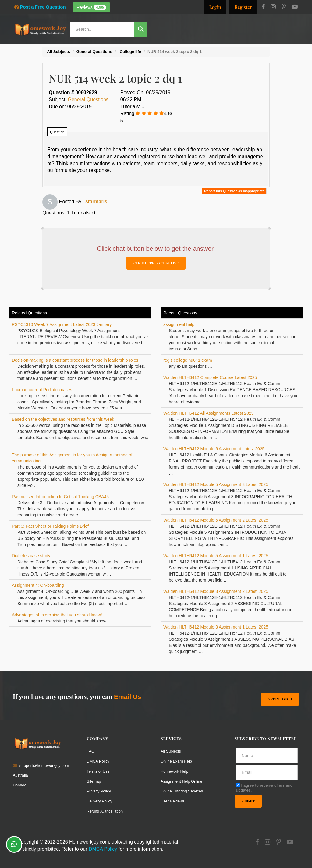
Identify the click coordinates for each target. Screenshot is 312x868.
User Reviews (173, 801)
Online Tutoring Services (183, 791)
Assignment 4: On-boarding (38, 586)
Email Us (128, 697)
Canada (20, 785)
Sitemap (94, 781)
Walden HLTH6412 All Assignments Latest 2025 (209, 413)
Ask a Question (281, 46)
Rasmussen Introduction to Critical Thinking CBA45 (60, 497)
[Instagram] (273, 7)
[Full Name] (267, 756)
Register (243, 7)
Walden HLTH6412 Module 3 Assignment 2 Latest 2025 (216, 592)
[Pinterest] (284, 7)
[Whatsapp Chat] (14, 844)
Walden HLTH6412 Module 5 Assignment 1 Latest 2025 (216, 556)
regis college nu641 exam (188, 360)
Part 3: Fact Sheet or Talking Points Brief (50, 526)
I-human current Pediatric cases (42, 390)
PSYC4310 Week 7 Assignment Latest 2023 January (62, 325)
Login (215, 7)
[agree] (238, 785)
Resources (178, 47)
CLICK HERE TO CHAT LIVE (156, 263)
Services (152, 47)
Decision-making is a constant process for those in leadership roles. (76, 360)
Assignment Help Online (182, 781)
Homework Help (175, 771)
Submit (248, 801)
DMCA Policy (99, 761)
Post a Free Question (40, 7)
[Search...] (103, 29)
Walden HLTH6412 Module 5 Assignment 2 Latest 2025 (216, 520)
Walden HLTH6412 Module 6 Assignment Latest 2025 (214, 449)
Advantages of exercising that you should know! (57, 615)
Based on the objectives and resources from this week (63, 420)
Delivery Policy (100, 801)
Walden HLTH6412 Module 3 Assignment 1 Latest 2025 (216, 627)
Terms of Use (99, 771)
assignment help (179, 325)
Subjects (204, 47)
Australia (21, 776)
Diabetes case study (31, 556)
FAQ (91, 751)
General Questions (88, 99)
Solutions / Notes (238, 47)
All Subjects (171, 751)
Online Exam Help (177, 761)
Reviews (91, 7)
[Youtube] (295, 7)
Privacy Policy (99, 791)
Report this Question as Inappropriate (234, 191)
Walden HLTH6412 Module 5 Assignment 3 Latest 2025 (216, 485)
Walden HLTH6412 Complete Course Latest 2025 (210, 378)
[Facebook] (263, 7)
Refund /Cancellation (105, 811)
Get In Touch (280, 699)
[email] (267, 773)
